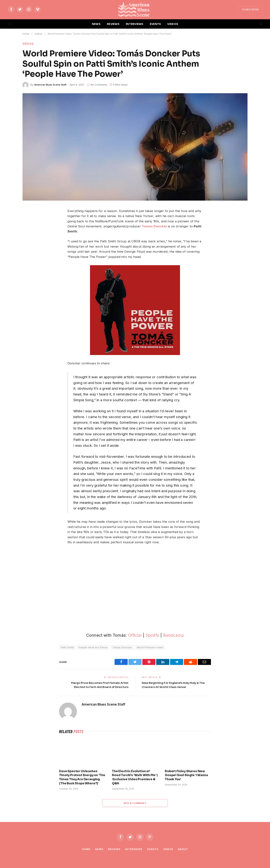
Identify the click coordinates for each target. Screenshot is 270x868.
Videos (28, 44)
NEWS (96, 24)
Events (153, 849)
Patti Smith (67, 647)
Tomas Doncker (122, 647)
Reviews (114, 849)
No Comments (97, 85)
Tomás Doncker (154, 226)
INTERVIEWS (135, 24)
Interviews (134, 849)
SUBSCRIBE (251, 9)
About (183, 849)
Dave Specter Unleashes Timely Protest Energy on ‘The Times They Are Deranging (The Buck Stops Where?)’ (82, 777)
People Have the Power (93, 647)
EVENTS (155, 24)
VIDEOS (173, 24)
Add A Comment (135, 803)
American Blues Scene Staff (50, 85)
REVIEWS (113, 24)
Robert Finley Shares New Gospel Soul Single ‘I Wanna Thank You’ (186, 775)
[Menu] (10, 24)
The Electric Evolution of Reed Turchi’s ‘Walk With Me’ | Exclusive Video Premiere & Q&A (135, 777)
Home (86, 849)
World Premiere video (150, 647)
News (99, 849)
